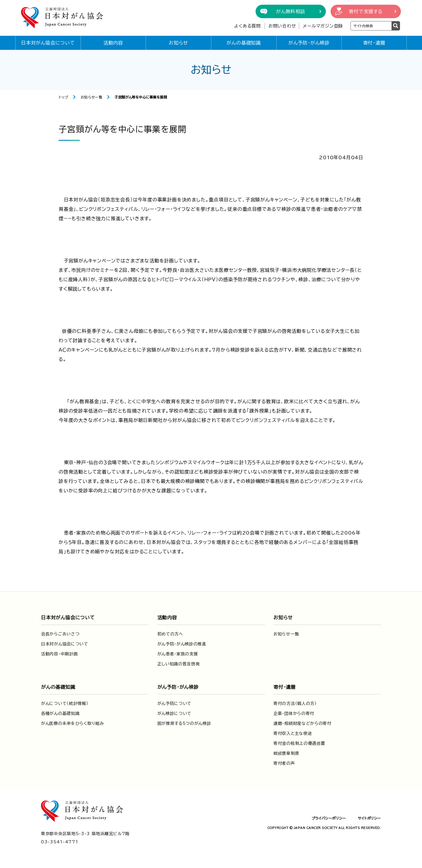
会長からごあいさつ (60, 634)
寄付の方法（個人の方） (295, 703)
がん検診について (175, 713)
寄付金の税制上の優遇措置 (299, 743)
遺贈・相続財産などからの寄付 (302, 723)
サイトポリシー (369, 818)
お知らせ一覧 (92, 97)
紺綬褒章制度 (286, 753)
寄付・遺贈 (374, 43)
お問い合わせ (282, 26)
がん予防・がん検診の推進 (182, 644)
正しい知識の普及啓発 (179, 664)
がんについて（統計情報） (65, 703)
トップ (63, 97)
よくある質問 (247, 26)
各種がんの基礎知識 (60, 713)
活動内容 (113, 43)
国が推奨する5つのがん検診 (184, 723)
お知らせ (178, 43)
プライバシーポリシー (329, 818)
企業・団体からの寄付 (294, 713)
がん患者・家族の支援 (178, 654)
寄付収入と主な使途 (293, 733)
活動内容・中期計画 (59, 654)
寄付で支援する (366, 11)
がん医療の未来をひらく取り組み (73, 723)
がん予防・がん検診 (309, 43)
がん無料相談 (291, 11)
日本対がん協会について (48, 43)
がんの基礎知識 (244, 43)
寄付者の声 (284, 763)
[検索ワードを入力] (371, 26)
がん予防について (175, 703)
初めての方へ (170, 634)
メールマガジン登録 (323, 26)
